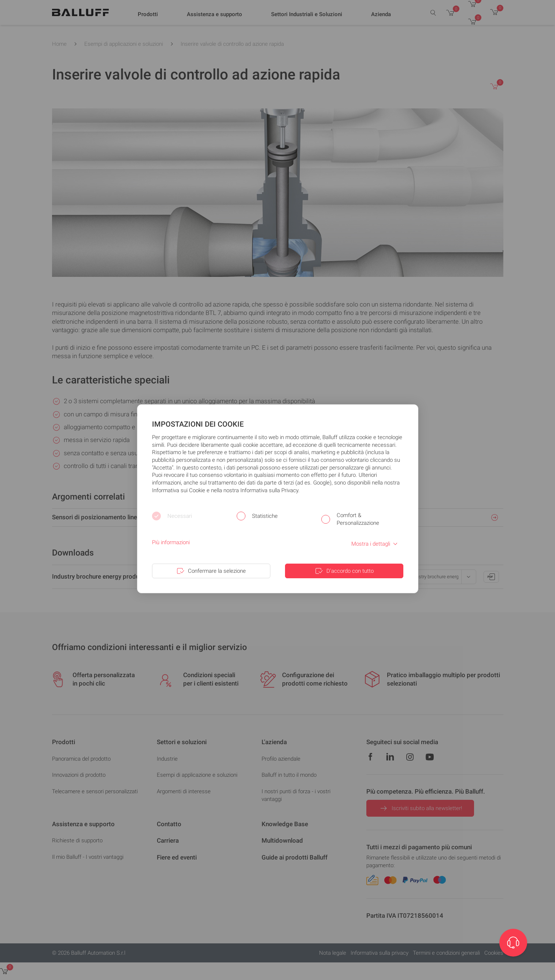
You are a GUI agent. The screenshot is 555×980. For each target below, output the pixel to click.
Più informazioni (171, 542)
